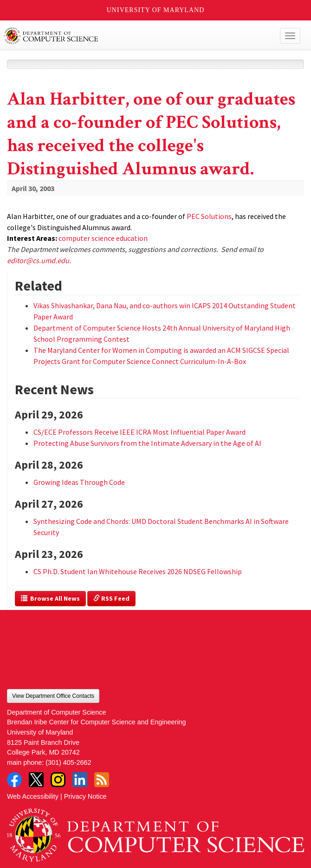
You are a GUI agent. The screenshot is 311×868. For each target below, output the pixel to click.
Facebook (14, 780)
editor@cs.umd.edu (38, 260)
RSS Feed (111, 598)
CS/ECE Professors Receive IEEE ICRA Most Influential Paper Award (139, 432)
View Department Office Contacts (53, 696)
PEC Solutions (209, 216)
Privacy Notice (85, 796)
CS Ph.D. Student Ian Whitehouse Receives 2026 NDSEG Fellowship (138, 571)
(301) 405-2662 (68, 762)
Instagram (58, 780)
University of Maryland (156, 10)
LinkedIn (80, 780)
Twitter (36, 780)
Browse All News (50, 598)
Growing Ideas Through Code (79, 482)
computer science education (103, 238)
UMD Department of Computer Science (125, 36)
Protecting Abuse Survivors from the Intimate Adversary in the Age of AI (147, 443)
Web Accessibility (33, 796)
